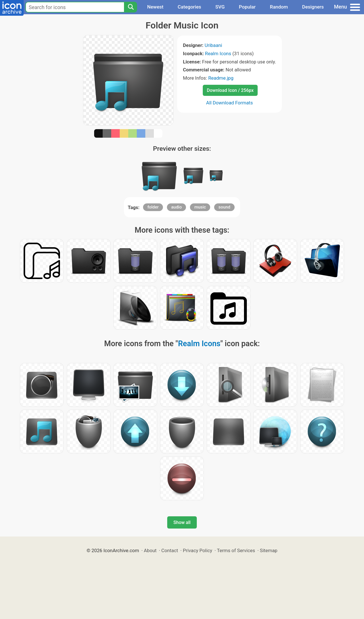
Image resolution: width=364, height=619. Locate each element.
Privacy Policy (197, 550)
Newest (155, 7)
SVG (220, 7)
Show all (182, 522)
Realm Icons (218, 53)
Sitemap (269, 550)
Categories (190, 7)
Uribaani (213, 45)
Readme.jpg (221, 78)
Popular (247, 7)
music (200, 207)
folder (153, 207)
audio (176, 207)
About (150, 550)
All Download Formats (230, 103)
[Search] (131, 7)
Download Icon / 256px (230, 90)
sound (224, 207)
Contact (170, 550)
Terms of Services (236, 550)
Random (279, 7)
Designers (313, 7)
